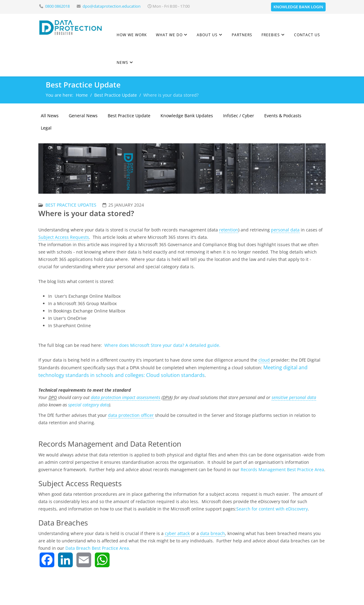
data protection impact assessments (126, 397)
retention (229, 230)
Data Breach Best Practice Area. (98, 548)
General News (83, 116)
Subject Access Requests (64, 237)
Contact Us (307, 35)
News (122, 62)
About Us (207, 35)
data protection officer (131, 415)
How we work (132, 35)
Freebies (271, 35)
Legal (46, 128)
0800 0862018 (57, 6)
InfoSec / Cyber (239, 116)
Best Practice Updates (71, 205)
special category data (89, 405)
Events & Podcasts (283, 116)
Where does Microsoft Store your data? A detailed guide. (162, 345)
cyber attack (177, 533)
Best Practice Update (116, 95)
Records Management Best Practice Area (282, 469)
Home (82, 95)
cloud (264, 360)
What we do (169, 35)
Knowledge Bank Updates (187, 116)
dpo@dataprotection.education (112, 6)
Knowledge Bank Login (298, 7)
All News (50, 116)
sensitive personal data (294, 397)
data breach (213, 533)
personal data (285, 230)
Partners (242, 35)
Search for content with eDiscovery (272, 509)
